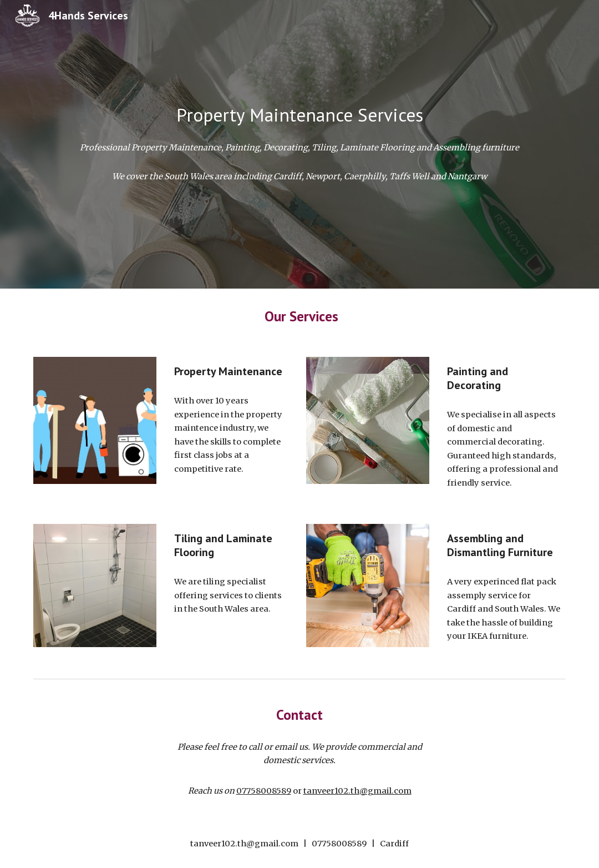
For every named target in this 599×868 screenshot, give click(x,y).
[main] (299, 115)
